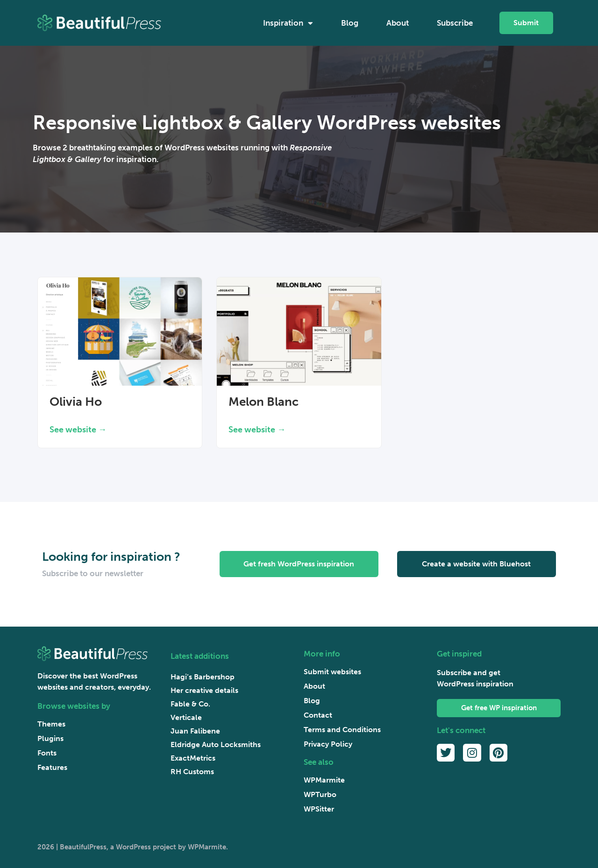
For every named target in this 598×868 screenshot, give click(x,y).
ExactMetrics (193, 758)
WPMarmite (324, 780)
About (398, 23)
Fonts (47, 753)
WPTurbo (320, 794)
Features (52, 767)
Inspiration (288, 23)
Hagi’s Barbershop (203, 677)
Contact (318, 715)
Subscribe (455, 23)
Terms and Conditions (342, 730)
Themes (51, 724)
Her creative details (204, 690)
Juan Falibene (195, 731)
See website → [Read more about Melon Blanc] (257, 430)
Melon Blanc (263, 402)
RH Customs (192, 772)
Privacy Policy (328, 744)
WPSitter (319, 809)
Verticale (186, 717)
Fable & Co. (190, 704)
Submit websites (332, 672)
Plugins (50, 738)
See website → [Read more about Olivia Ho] (78, 430)
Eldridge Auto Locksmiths (216, 745)
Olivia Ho (76, 402)
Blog (350, 23)
